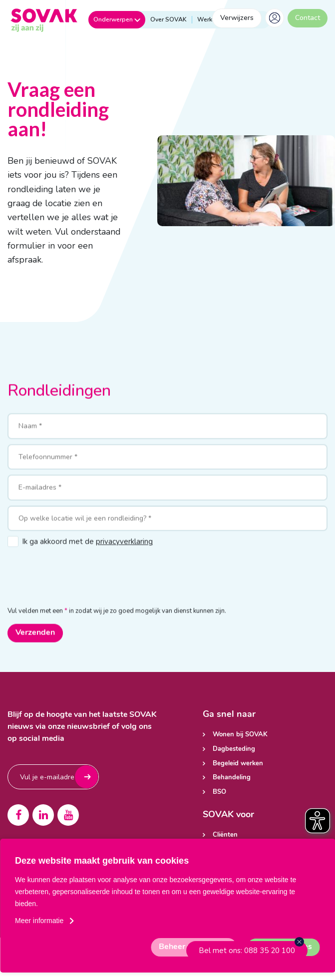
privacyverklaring (124, 559)
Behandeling (232, 778)
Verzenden (35, 651)
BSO (219, 792)
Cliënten (225, 835)
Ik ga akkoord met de (87, 559)
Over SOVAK (168, 20)
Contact (308, 18)
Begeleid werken (238, 764)
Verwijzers (237, 18)
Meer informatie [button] (39, 921)
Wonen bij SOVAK (240, 735)
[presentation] (83, 589)
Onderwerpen (117, 19)
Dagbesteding (234, 749)
